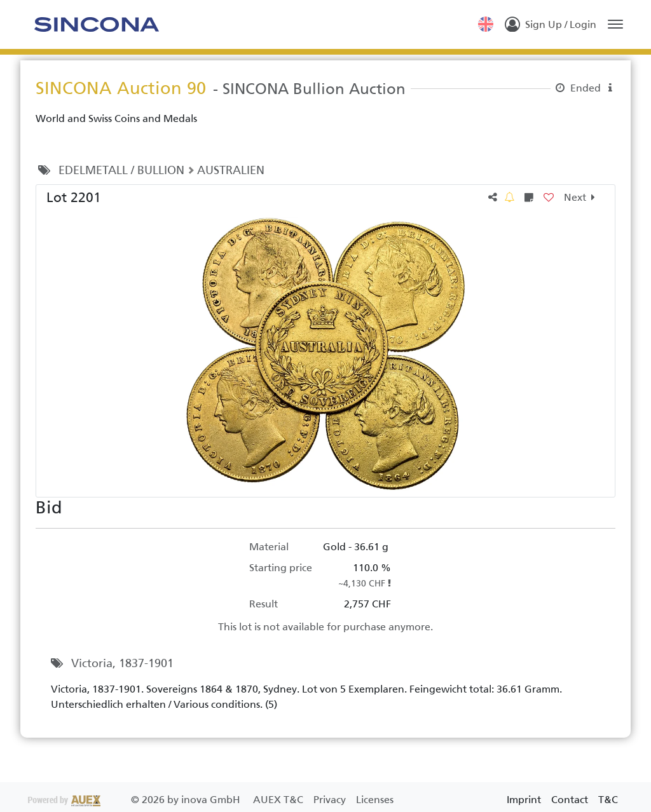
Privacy (331, 800)
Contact (570, 800)
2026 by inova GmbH (135, 800)
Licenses (375, 800)
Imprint (524, 800)
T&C (608, 800)
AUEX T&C (279, 800)
